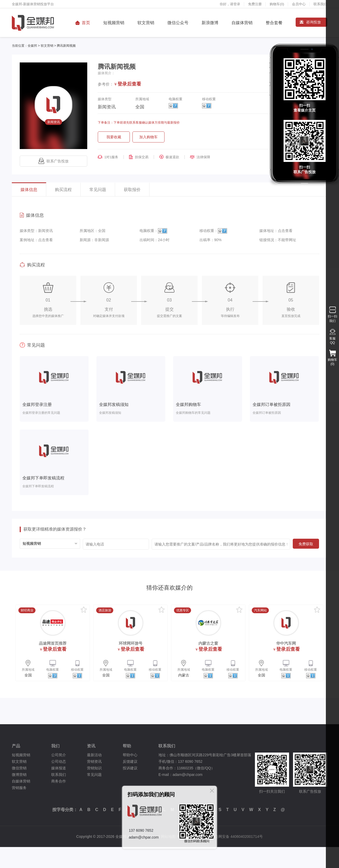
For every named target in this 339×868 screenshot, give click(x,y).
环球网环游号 (131, 643)
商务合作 (59, 781)
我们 (55, 746)
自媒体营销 (242, 23)
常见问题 (98, 190)
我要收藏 (114, 137)
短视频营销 (114, 23)
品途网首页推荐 (53, 643)
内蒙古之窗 (208, 643)
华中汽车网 (286, 643)
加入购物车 (148, 137)
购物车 (277, 4)
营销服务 (19, 788)
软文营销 (146, 23)
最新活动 (94, 755)
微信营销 (19, 768)
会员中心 (299, 4)
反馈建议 (130, 761)
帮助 (127, 746)
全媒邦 (32, 46)
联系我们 (320, 4)
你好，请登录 (230, 4)
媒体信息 (29, 190)
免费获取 (306, 544)
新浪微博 (210, 23)
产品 (16, 746)
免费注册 (255, 4)
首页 (86, 23)
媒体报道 (59, 768)
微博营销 (19, 775)
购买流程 (63, 190)
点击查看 (285, 231)
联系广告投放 (53, 161)
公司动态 (59, 761)
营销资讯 (94, 761)
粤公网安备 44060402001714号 (237, 837)
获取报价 (132, 190)
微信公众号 (178, 23)
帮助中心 (130, 755)
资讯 (91, 746)
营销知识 (94, 768)
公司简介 (59, 755)
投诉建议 (130, 768)
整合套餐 (274, 23)
